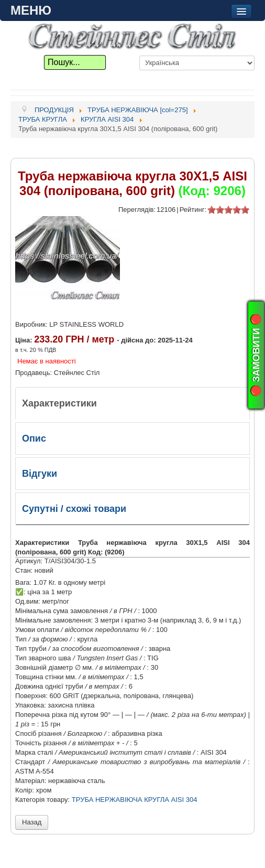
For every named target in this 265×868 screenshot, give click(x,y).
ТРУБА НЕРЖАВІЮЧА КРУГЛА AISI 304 (135, 800)
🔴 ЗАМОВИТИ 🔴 (256, 355)
